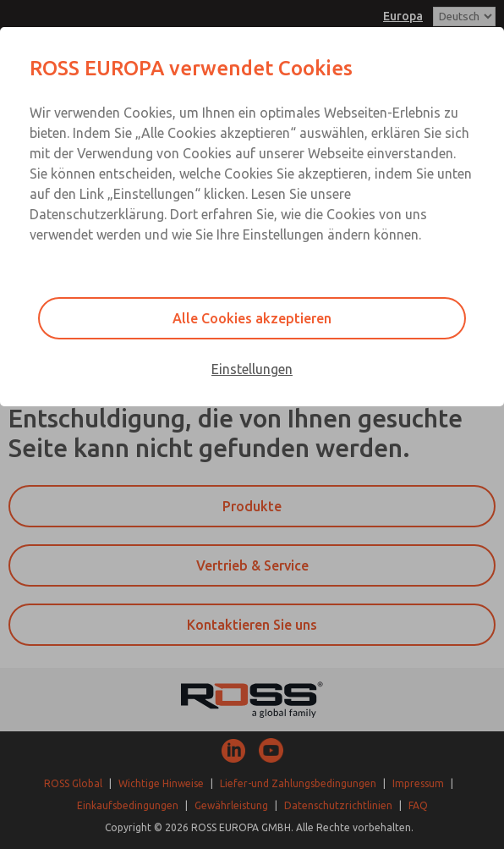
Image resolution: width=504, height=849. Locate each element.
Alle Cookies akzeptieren (252, 318)
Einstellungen (252, 369)
